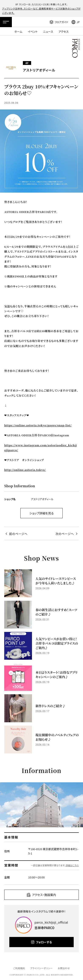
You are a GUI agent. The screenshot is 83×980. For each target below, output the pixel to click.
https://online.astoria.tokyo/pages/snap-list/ (38, 425)
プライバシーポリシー (41, 968)
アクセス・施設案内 (44, 895)
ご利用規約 (19, 968)
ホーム (18, 31)
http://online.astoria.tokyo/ (25, 470)
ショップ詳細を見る (42, 513)
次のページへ (65, 534)
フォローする (44, 942)
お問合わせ (64, 968)
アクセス (64, 31)
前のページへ (18, 534)
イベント (33, 31)
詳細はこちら (72, 865)
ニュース (48, 31)
